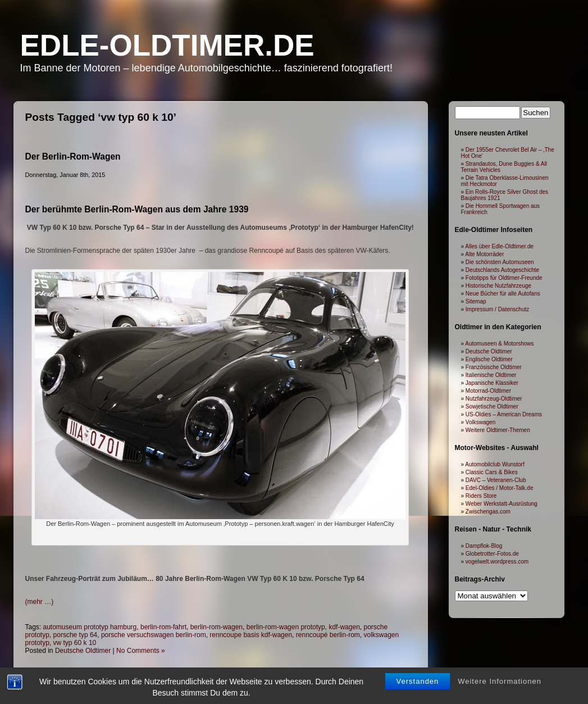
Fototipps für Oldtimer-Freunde (504, 278)
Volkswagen (480, 422)
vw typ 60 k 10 (75, 643)
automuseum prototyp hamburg (90, 627)
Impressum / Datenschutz (497, 309)
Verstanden (418, 665)
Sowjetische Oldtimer (492, 406)
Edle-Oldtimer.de (167, 45)
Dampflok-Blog (484, 546)
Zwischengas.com (488, 512)
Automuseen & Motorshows (499, 344)
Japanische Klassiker (492, 383)
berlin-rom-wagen (216, 627)
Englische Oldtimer (489, 359)
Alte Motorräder (484, 254)
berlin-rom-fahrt (163, 627)
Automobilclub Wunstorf (494, 464)
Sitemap (476, 301)
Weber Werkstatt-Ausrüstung (502, 504)
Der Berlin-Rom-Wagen (73, 156)
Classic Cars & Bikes (492, 472)
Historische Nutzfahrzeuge (498, 286)
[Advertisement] (220, 557)
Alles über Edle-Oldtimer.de (499, 246)
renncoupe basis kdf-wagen (251, 635)
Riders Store (481, 496)
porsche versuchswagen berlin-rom (154, 635)
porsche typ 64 (76, 635)
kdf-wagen (344, 627)
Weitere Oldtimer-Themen (498, 430)
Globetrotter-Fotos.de (492, 554)
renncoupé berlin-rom (328, 635)
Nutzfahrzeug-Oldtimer (494, 399)
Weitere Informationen (500, 665)
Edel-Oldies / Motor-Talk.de (500, 488)
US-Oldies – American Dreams (504, 414)
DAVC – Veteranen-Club (496, 480)
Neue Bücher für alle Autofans (503, 294)
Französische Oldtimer (494, 367)
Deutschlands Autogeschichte (502, 270)
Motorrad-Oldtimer (488, 391)
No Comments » (141, 651)
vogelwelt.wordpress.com (497, 562)
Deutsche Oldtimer (83, 651)
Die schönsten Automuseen (500, 262)
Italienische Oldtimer (491, 375)
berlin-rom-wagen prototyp (286, 627)
